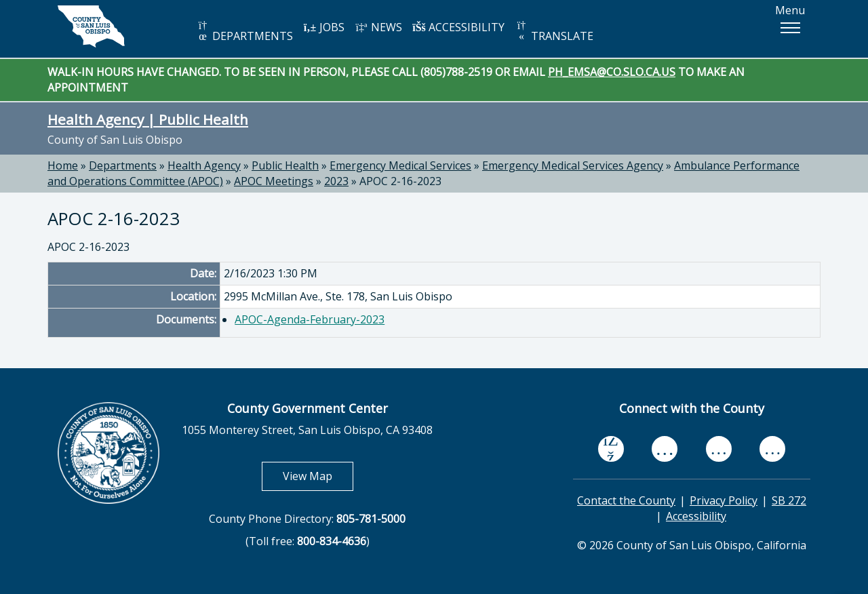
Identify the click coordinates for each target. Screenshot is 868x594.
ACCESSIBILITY (458, 27)
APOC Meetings (274, 181)
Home (63, 165)
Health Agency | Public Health (148, 119)
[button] (790, 28)
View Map (318, 476)
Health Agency (204, 165)
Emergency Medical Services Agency (573, 165)
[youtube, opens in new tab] (665, 449)
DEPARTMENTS (244, 32)
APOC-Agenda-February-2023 (310, 319)
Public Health (285, 165)
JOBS (324, 27)
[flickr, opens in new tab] (719, 449)
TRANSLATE (554, 32)
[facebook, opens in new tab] (611, 449)
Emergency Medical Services (400, 165)
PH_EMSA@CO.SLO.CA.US (612, 72)
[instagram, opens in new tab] (772, 449)
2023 (336, 181)
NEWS (378, 27)
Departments (123, 165)
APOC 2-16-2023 (400, 181)
